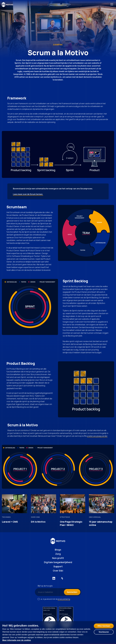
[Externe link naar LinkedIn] (54, 578)
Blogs (58, 550)
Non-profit (58, 558)
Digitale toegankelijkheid (58, 562)
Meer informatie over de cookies (17, 640)
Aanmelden (72, 592)
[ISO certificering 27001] (50, 618)
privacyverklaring (64, 599)
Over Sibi (58, 571)
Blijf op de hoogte (45, 586)
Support (58, 566)
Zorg (58, 554)
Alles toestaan (104, 626)
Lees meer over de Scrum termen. (28, 194)
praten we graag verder (97, 436)
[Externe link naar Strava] (62, 578)
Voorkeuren (104, 632)
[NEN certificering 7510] (66, 618)
